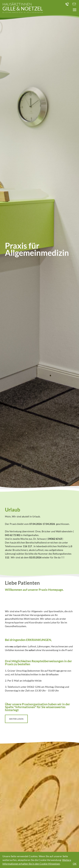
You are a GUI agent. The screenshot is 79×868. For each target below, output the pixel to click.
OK (75, 864)
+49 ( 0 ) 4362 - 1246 (67, 4)
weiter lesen (16, 719)
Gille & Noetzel (23, 8)
